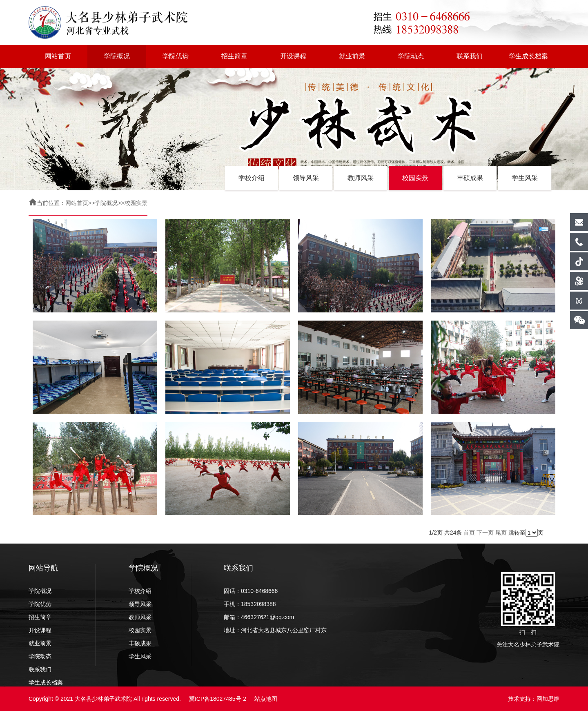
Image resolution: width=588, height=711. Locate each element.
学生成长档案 (528, 56)
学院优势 (176, 56)
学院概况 (117, 56)
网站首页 (58, 56)
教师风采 (361, 178)
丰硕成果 (470, 178)
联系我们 (470, 56)
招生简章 (234, 56)
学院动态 (411, 56)
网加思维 (548, 699)
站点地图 (266, 699)
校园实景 (415, 178)
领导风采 (306, 178)
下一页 (485, 533)
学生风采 (525, 178)
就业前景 (352, 56)
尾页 (501, 533)
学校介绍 (252, 178)
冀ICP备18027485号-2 (218, 699)
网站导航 (43, 568)
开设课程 (293, 56)
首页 (469, 533)
